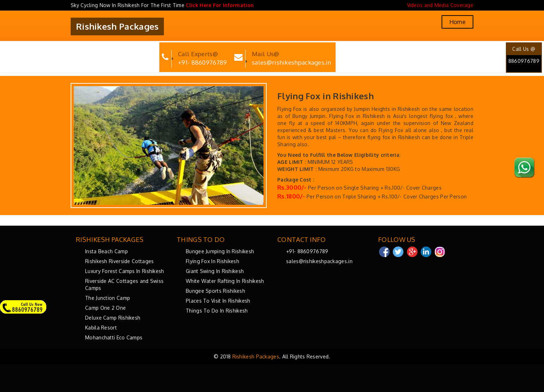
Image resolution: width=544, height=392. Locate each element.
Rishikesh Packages (117, 26)
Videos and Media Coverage (440, 5)
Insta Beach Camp (107, 251)
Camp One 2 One (105, 308)
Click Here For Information (220, 5)
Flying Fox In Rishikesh (212, 261)
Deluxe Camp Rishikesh (113, 318)
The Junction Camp (108, 298)
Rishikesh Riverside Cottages (119, 261)
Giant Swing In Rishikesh (215, 271)
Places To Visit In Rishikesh (218, 301)
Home (457, 22)
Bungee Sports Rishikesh (215, 291)
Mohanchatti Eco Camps (114, 337)
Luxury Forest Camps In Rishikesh (125, 271)
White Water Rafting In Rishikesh (225, 281)
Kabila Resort (101, 328)
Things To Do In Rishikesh (217, 311)
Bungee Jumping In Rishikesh (220, 251)
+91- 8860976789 (307, 251)
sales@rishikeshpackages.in (319, 261)
